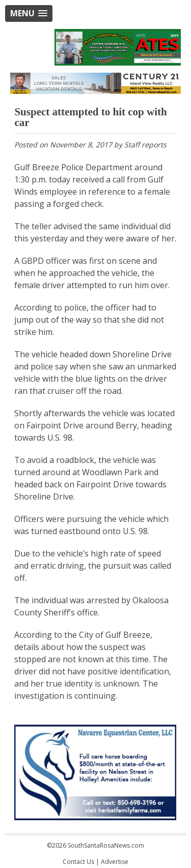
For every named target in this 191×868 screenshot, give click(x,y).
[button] (29, 13)
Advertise (115, 862)
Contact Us (78, 862)
